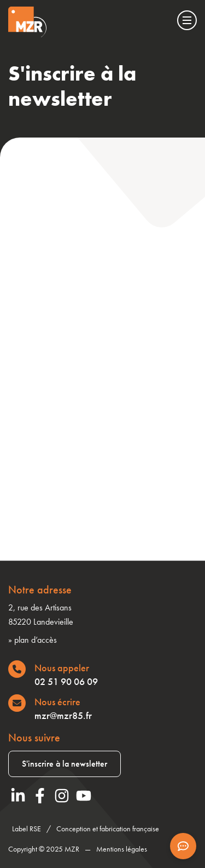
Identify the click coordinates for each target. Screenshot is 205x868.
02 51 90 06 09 (66, 681)
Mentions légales (122, 849)
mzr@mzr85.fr (63, 715)
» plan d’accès (33, 640)
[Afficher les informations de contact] (183, 846)
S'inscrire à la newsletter (65, 764)
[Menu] (187, 20)
